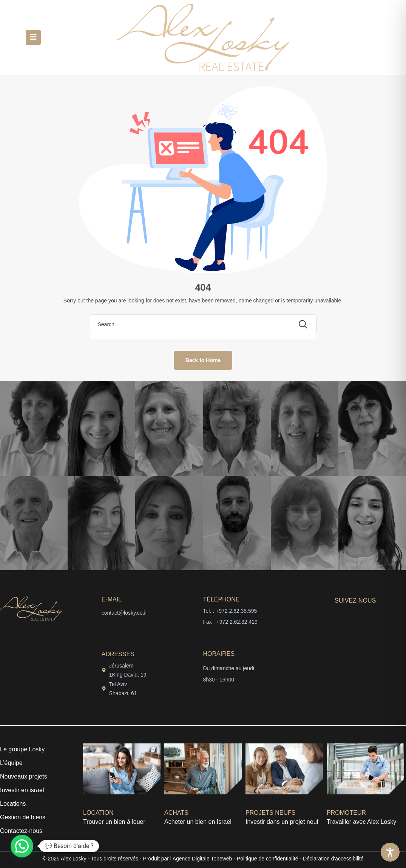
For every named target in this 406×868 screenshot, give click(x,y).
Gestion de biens (23, 817)
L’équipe (11, 763)
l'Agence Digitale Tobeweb (200, 859)
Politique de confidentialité (268, 859)
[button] (22, 846)
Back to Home (203, 360)
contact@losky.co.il (124, 613)
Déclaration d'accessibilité (333, 859)
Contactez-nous (21, 831)
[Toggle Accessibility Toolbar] (390, 852)
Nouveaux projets (24, 776)
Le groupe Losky (22, 749)
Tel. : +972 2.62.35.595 (230, 611)
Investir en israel (22, 790)
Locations (13, 804)
